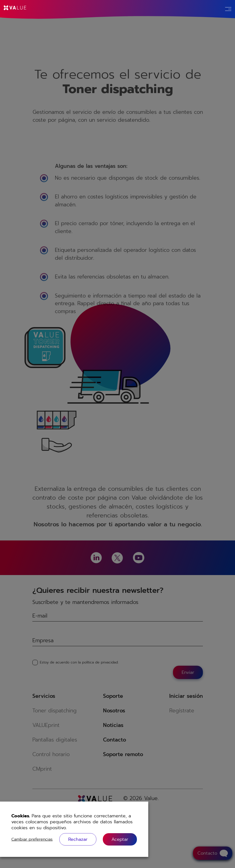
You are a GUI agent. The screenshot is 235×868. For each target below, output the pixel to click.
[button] (120, 839)
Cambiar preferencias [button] (32, 839)
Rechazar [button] (78, 839)
